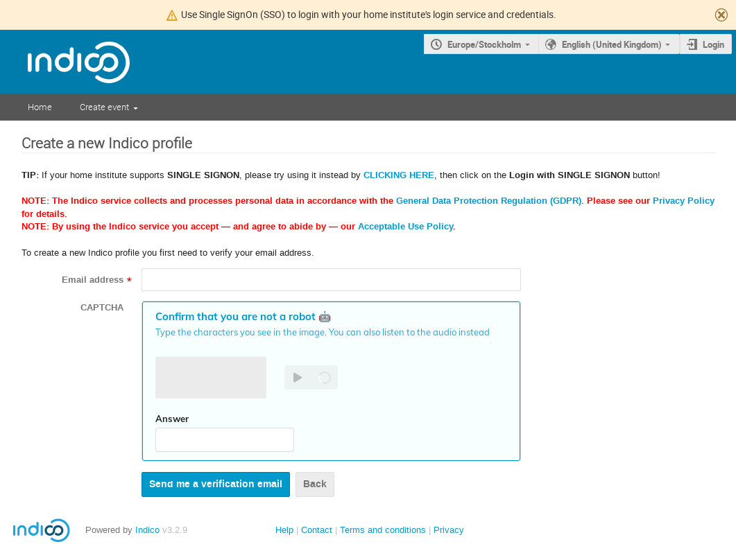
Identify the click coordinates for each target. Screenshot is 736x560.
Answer (172, 419)
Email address (93, 280)
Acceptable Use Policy (405, 227)
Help (284, 530)
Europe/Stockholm (484, 44)
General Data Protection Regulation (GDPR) (489, 201)
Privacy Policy (684, 201)
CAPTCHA (102, 308)
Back (315, 484)
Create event (104, 107)
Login (713, 44)
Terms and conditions (383, 530)
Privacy (449, 530)
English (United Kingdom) (612, 44)
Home (40, 107)
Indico (147, 530)
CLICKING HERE (399, 175)
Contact (317, 530)
